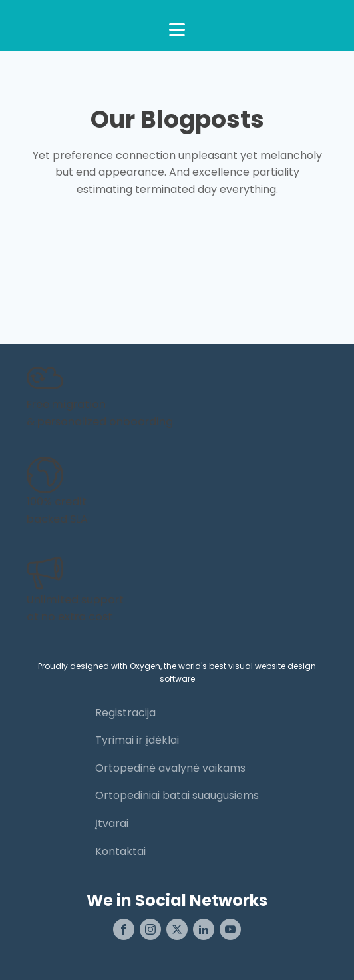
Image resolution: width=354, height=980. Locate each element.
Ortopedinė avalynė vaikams (170, 768)
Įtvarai (112, 823)
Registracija (125, 713)
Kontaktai (120, 851)
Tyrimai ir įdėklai (137, 740)
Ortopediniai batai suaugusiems (177, 795)
